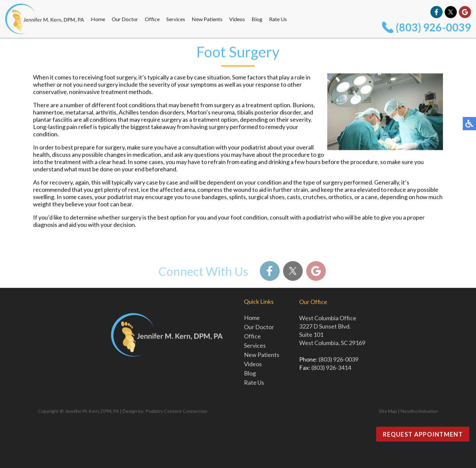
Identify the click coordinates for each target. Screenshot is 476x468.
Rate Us (278, 19)
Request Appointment (423, 434)
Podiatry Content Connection (176, 411)
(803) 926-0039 (433, 27)
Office (152, 19)
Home (98, 19)
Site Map (388, 411)
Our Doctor (125, 19)
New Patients (207, 19)
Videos (237, 19)
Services (176, 19)
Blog (257, 19)
